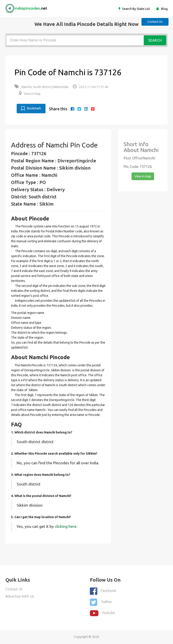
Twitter (101, 602)
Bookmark (31, 109)
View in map (143, 176)
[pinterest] (93, 109)
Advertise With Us (20, 596)
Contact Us (155, 22)
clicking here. (66, 526)
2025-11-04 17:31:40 (91, 87)
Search (155, 40)
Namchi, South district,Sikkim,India (41, 87)
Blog (164, 9)
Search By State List (136, 9)
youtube (102, 613)
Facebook (103, 591)
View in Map (30, 94)
